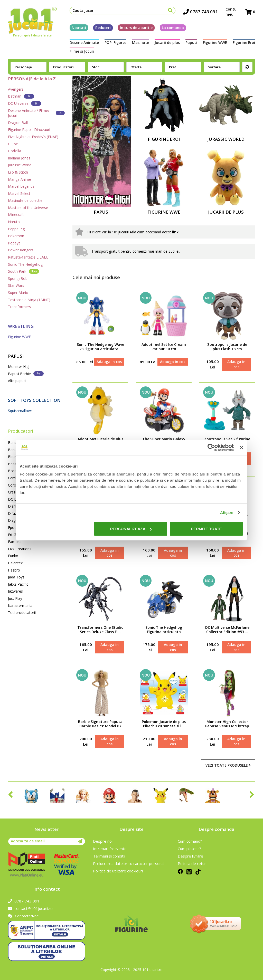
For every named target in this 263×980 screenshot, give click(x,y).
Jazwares (15, 591)
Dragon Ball (18, 123)
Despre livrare (190, 856)
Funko (13, 556)
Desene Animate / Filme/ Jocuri (36, 113)
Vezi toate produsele (228, 765)
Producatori (21, 431)
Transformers (19, 307)
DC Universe (25, 103)
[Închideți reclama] (241, 447)
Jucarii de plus (167, 42)
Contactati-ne (23, 916)
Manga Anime (20, 179)
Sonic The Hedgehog (25, 264)
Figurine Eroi (244, 42)
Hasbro (14, 570)
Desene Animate (84, 42)
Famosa (15, 542)
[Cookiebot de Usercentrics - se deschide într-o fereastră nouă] (211, 447)
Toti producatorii (22, 612)
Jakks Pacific (18, 584)
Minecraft (16, 215)
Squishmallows (20, 411)
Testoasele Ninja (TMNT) (29, 300)
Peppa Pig (16, 229)
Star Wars (16, 285)
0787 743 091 (200, 12)
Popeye (14, 243)
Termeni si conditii (109, 856)
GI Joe (13, 144)
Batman (21, 96)
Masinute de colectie (25, 200)
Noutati (79, 28)
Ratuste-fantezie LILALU (28, 257)
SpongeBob (18, 278)
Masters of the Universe (28, 208)
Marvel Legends (21, 186)
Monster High (19, 367)
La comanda (173, 28)
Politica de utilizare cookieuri (118, 871)
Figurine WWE (215, 42)
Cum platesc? (189, 849)
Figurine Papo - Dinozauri (29, 130)
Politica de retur (192, 863)
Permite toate (206, 529)
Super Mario (18, 293)
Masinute (140, 42)
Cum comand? (190, 841)
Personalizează (131, 529)
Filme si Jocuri (82, 51)
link (175, 232)
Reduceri (103, 28)
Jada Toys (16, 577)
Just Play (15, 598)
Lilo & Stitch (18, 172)
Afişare (227, 512)
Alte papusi (17, 381)
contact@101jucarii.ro (30, 908)
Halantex (15, 563)
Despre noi (103, 841)
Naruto (14, 222)
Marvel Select (19, 193)
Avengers (16, 89)
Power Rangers (21, 250)
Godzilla (15, 151)
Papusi (191, 42)
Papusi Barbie (26, 373)
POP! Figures (115, 42)
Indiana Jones (19, 158)
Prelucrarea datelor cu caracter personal (129, 863)
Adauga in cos (109, 362)
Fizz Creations (20, 549)
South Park (24, 271)
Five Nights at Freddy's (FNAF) (33, 137)
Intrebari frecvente (110, 849)
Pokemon (16, 236)
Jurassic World (20, 165)
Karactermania (20, 606)
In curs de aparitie (136, 28)
